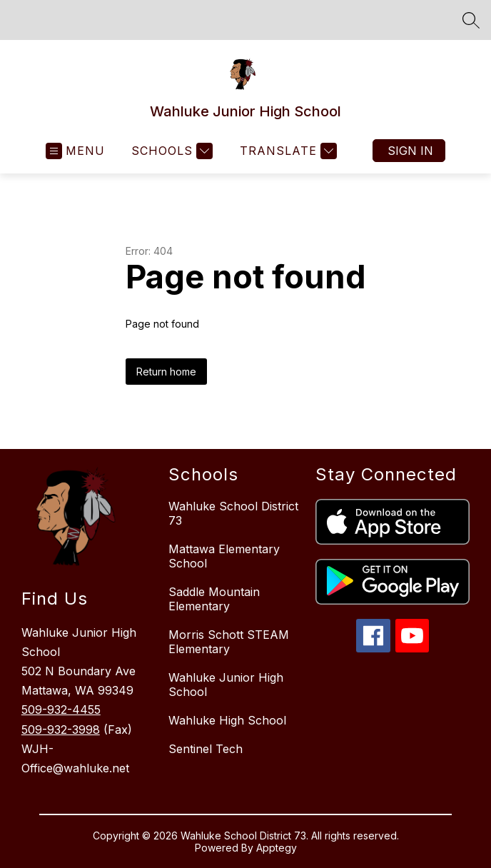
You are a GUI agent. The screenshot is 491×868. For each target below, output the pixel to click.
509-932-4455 (61, 710)
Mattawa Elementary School (224, 556)
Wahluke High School (227, 720)
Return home (166, 372)
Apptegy (277, 848)
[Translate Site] (287, 151)
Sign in (410, 151)
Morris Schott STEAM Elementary (229, 642)
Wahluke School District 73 (233, 513)
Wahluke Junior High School (226, 685)
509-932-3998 (61, 730)
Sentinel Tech (206, 749)
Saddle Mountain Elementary (214, 599)
